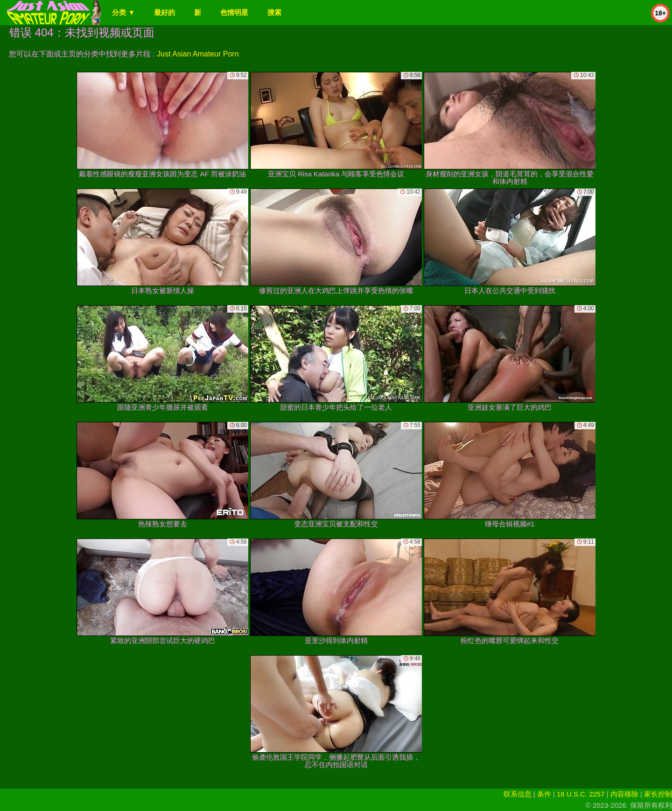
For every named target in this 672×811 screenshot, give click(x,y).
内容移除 (624, 794)
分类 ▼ (123, 12)
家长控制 (658, 794)
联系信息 (518, 794)
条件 (544, 794)
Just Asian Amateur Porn (198, 54)
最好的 (164, 12)
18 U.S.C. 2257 (581, 794)
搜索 (274, 12)
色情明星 (234, 12)
